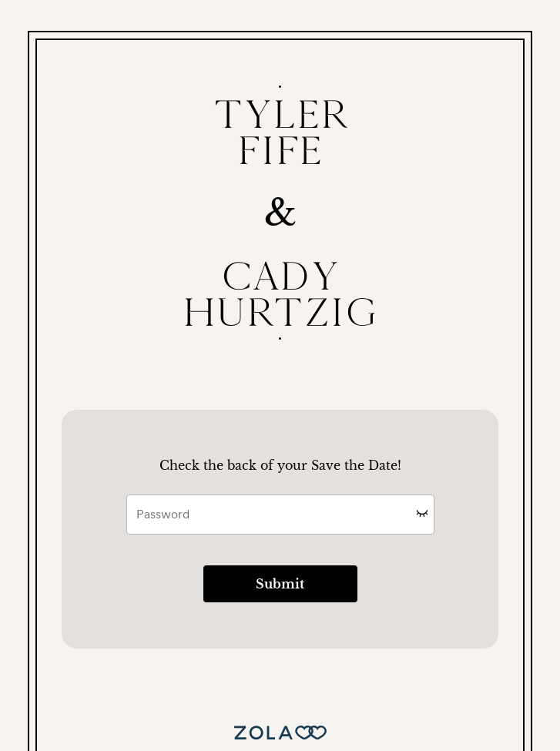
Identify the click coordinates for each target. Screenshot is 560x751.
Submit (280, 584)
